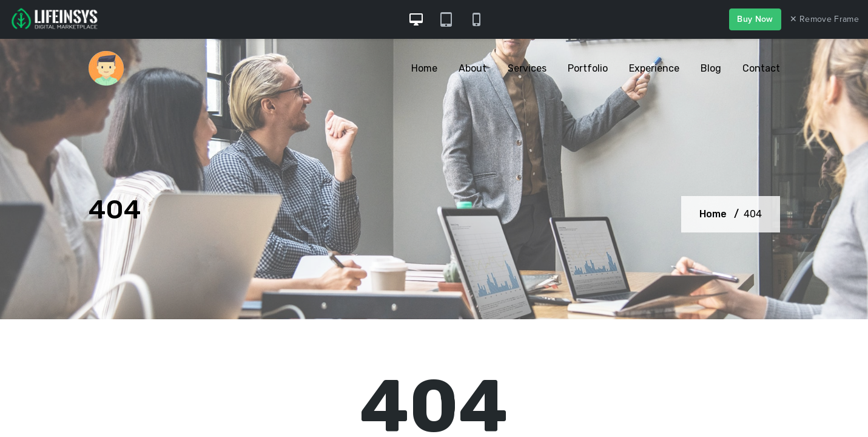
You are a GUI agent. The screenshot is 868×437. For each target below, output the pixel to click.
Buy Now (755, 19)
